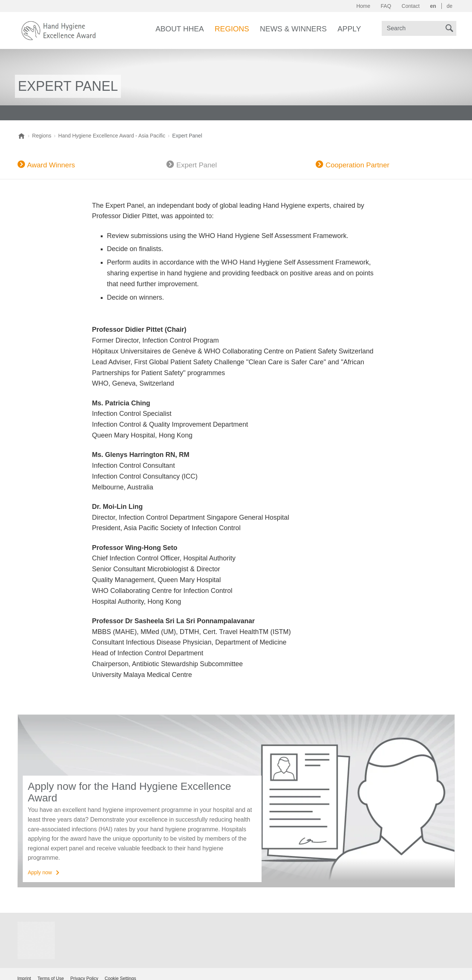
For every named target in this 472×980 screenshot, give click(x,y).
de (450, 6)
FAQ (386, 6)
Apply (349, 29)
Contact (410, 6)
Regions (232, 29)
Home (363, 6)
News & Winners (293, 29)
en (433, 6)
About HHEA (180, 29)
